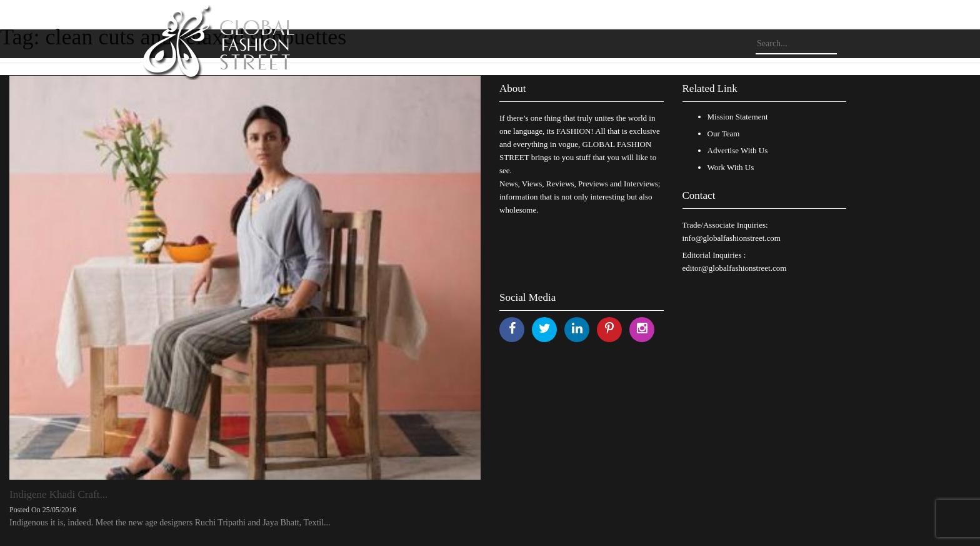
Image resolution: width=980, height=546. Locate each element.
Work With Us (731, 167)
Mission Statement (738, 117)
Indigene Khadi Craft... (58, 494)
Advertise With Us (738, 150)
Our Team (724, 134)
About (513, 88)
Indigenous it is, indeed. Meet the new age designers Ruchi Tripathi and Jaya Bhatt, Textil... (170, 523)
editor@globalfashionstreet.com (735, 268)
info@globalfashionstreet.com (732, 238)
